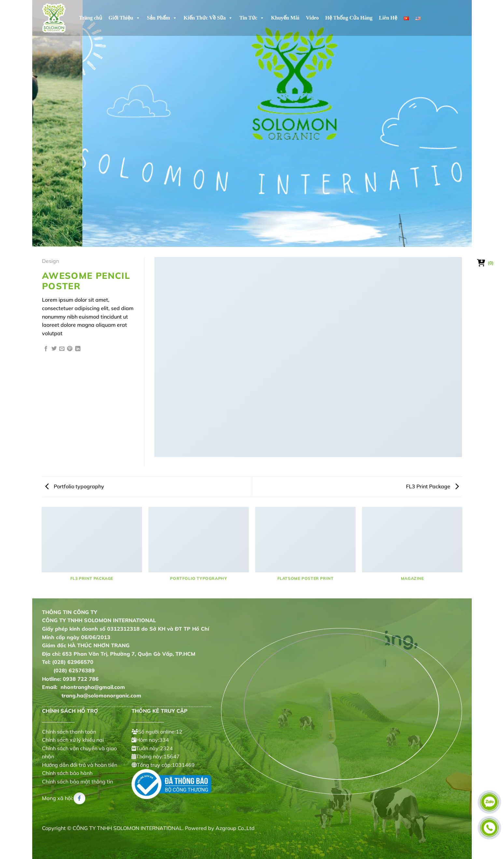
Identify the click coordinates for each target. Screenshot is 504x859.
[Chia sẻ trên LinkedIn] (78, 349)
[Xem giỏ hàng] (486, 263)
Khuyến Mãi (285, 18)
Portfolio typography (75, 486)
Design (50, 261)
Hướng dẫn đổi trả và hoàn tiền (80, 765)
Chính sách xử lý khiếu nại (73, 740)
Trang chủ (91, 18)
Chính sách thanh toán (69, 732)
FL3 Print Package (432, 486)
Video (312, 18)
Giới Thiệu (124, 18)
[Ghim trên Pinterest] (70, 349)
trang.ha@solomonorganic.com (92, 695)
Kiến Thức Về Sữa (208, 18)
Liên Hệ (388, 18)
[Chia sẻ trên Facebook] (46, 349)
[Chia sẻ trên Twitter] (54, 349)
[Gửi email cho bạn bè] (62, 349)
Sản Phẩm (162, 18)
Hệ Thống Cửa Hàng (349, 18)
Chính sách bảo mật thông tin (77, 781)
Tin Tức (252, 18)
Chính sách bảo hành (67, 773)
